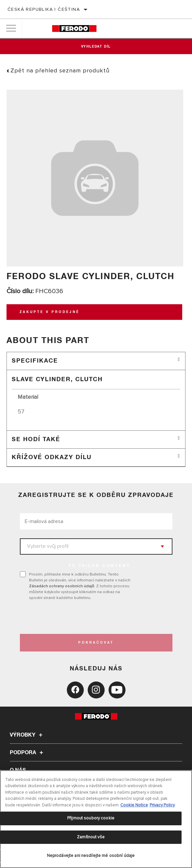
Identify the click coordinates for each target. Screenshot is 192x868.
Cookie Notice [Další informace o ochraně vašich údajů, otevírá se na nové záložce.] (134, 805)
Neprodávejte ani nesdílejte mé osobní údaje (91, 856)
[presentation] (74, 617)
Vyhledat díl (96, 47)
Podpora (27, 753)
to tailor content (99, 566)
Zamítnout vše (91, 837)
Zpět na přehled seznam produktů (60, 70)
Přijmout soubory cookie (91, 818)
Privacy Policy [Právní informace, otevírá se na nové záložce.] (162, 805)
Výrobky (27, 735)
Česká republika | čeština (44, 9)
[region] (96, 819)
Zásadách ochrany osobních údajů (62, 586)
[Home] (74, 29)
